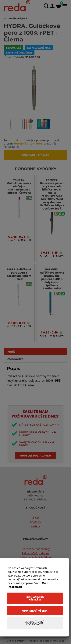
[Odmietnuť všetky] (35, 611)
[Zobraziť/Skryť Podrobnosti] (35, 623)
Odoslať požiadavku (35, 455)
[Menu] (64, 6)
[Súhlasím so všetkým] (35, 598)
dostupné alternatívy (28, 143)
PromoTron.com (47, 641)
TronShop (31, 641)
